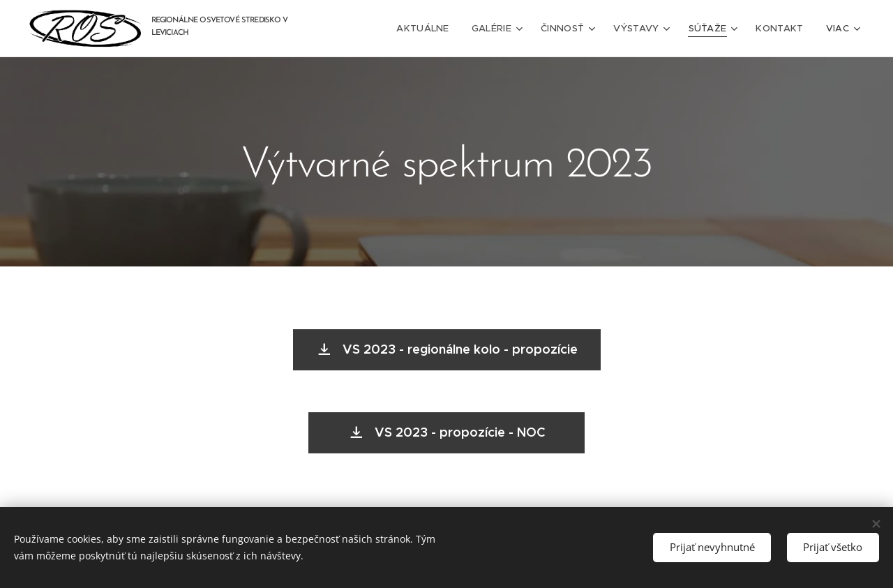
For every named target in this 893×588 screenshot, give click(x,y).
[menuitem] (432, 29)
